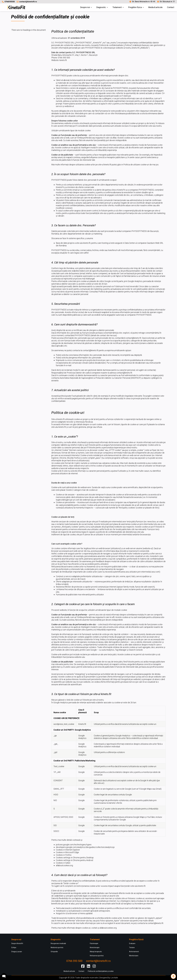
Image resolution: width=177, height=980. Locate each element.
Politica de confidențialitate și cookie (101, 971)
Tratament (117, 7)
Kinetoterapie (95, 948)
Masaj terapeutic (96, 952)
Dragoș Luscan (17, 952)
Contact (171, 7)
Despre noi (85, 7)
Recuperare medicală (58, 943)
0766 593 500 (74, 961)
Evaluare (132, 943)
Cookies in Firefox (64, 855)
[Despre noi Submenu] (92, 7)
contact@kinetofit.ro (28, 2)
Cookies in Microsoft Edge (67, 852)
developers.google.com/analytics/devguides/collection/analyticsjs (85, 847)
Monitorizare (134, 956)
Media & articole (155, 7)
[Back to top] (173, 976)
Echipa (14, 948)
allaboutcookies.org (64, 865)
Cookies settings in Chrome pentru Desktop (75, 858)
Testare (132, 948)
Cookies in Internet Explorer (68, 850)
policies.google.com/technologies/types (74, 845)
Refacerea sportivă (97, 956)
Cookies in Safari (63, 863)
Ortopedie (54, 952)
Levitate (114, 978)
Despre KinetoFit (17, 943)
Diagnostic (101, 7)
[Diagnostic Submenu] (108, 7)
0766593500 (10, 2)
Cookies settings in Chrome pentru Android (74, 860)
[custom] (83, 966)
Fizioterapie (94, 943)
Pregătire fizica (135, 7)
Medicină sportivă (57, 948)
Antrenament (134, 952)
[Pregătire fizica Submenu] (144, 7)
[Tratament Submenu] (124, 7)
